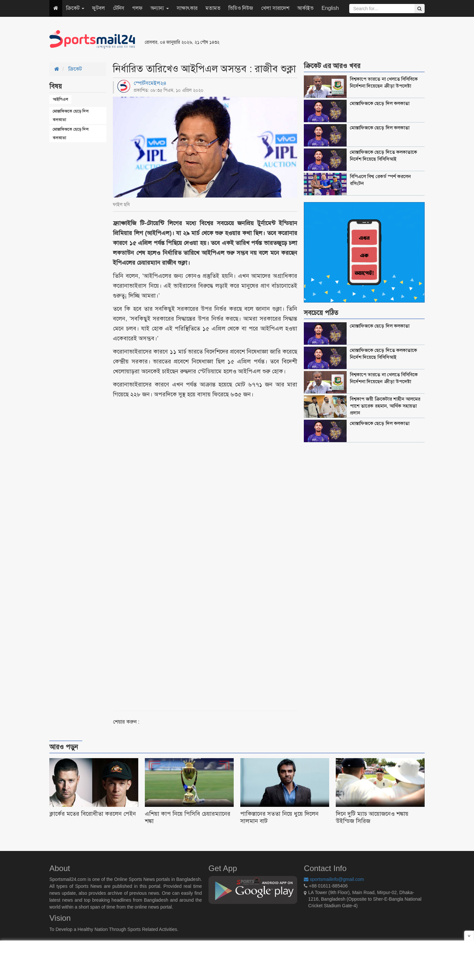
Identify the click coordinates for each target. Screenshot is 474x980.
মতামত (213, 8)
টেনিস (119, 8)
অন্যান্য (159, 8)
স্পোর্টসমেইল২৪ (150, 83)
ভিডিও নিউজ (241, 8)
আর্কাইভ (305, 8)
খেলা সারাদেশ (275, 8)
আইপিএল (60, 99)
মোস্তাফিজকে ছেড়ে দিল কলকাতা (71, 115)
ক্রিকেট (75, 8)
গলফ (137, 8)
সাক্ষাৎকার (187, 8)
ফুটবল (99, 8)
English (330, 8)
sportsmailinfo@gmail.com (334, 879)
